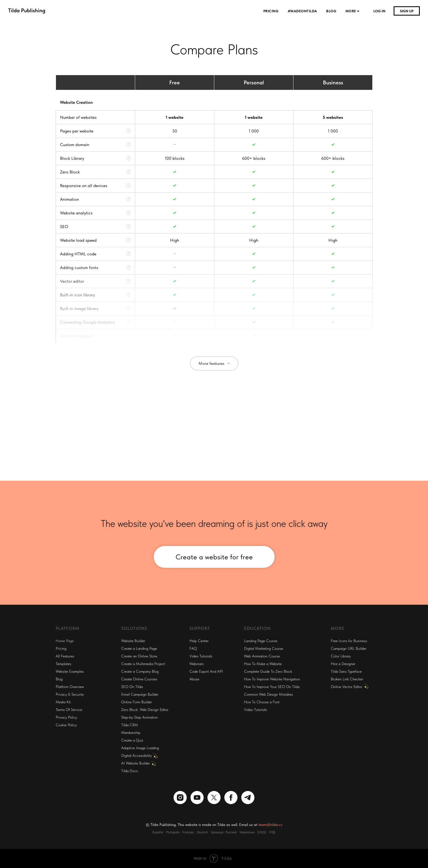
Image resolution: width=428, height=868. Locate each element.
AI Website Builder (136, 763)
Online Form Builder (137, 702)
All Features (65, 656)
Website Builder (133, 641)
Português (173, 832)
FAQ (193, 648)
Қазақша (217, 832)
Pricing (271, 11)
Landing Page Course (261, 641)
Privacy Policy (66, 717)
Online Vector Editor (347, 687)
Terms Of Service (69, 710)
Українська (247, 832)
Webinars (197, 664)
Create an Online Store (139, 656)
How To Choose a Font (262, 702)
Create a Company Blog (140, 671)
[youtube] (197, 798)
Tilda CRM (130, 725)
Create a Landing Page (139, 648)
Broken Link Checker (347, 679)
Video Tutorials (201, 656)
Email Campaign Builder (140, 694)
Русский (231, 832)
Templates (63, 664)
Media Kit (63, 702)
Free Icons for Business (349, 641)
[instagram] (180, 798)
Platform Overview (70, 687)
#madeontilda (303, 11)
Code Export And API (206, 671)
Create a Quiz (132, 740)
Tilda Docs (130, 771)
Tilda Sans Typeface (346, 671)
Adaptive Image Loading (140, 748)
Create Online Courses (139, 679)
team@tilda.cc (271, 825)
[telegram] (248, 798)
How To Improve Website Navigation (272, 679)
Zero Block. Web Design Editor (145, 710)
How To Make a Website (263, 664)
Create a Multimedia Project (143, 664)
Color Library (341, 656)
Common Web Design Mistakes (268, 694)
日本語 (262, 832)
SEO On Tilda (132, 687)
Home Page (65, 641)
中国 (272, 832)
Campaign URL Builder (349, 648)
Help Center (199, 641)
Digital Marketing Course (264, 648)
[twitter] (214, 798)
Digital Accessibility (136, 755)
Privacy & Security (70, 694)
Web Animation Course (262, 656)
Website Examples (70, 671)
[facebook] (231, 798)
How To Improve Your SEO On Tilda (272, 687)
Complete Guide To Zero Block (268, 671)
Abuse (194, 679)
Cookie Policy (66, 725)
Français (188, 832)
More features (211, 363)
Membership (131, 733)
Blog (332, 11)
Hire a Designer (343, 664)
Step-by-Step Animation (139, 717)
